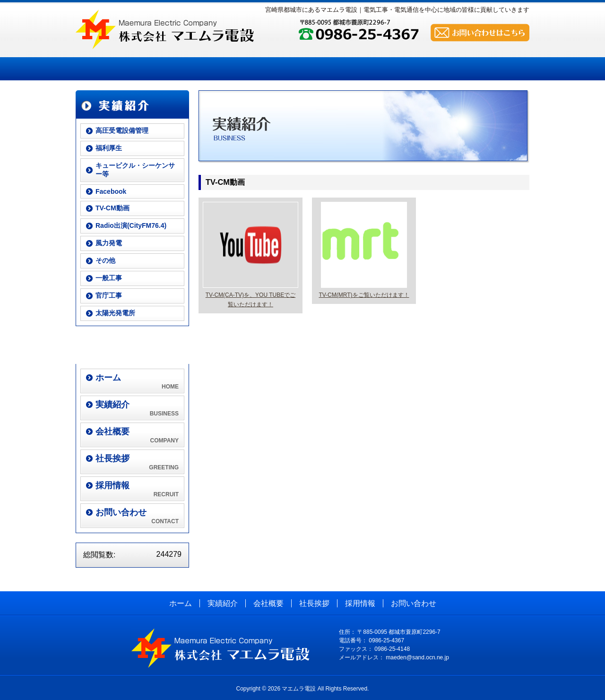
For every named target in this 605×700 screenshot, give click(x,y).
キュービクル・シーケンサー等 (135, 170)
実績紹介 (173, 69)
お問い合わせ (432, 69)
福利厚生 (109, 148)
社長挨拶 (303, 69)
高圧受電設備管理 (122, 130)
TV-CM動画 (112, 208)
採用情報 (367, 69)
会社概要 (238, 69)
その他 (105, 260)
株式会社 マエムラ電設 (165, 29)
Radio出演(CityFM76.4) (131, 225)
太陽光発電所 (115, 313)
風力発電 (109, 243)
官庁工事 (109, 295)
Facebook (111, 191)
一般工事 (109, 278)
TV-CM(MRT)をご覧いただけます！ (364, 295)
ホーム (108, 69)
